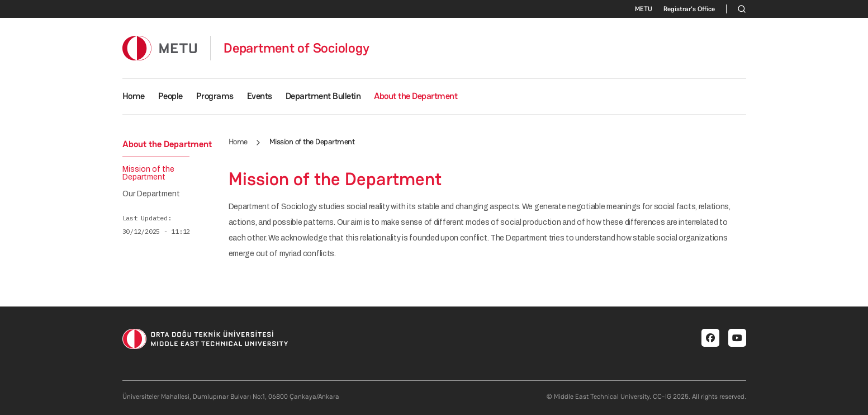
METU (644, 9)
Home (134, 96)
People (170, 96)
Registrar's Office (689, 9)
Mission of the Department (148, 173)
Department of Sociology (296, 48)
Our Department (151, 194)
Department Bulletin (323, 96)
